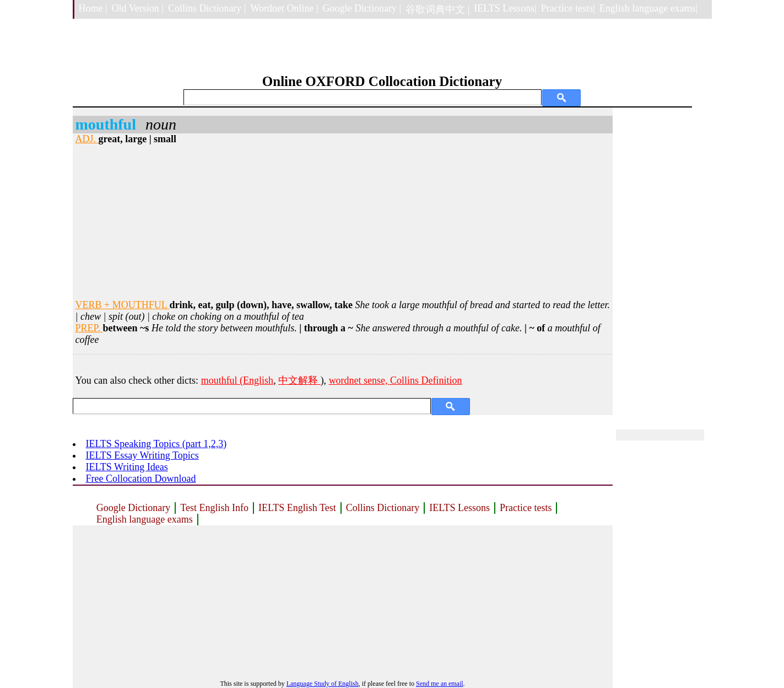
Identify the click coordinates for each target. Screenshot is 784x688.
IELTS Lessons (459, 508)
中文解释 (299, 380)
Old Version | (138, 8)
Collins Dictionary (383, 508)
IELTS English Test (297, 508)
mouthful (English (237, 380)
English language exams (145, 519)
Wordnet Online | (284, 8)
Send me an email (440, 684)
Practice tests (526, 508)
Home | (93, 8)
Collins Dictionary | (207, 8)
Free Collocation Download (141, 479)
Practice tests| (568, 8)
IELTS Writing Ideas (127, 467)
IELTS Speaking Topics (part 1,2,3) (156, 444)
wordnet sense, (359, 380)
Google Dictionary (133, 508)
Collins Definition (426, 380)
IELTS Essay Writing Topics (142, 455)
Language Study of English (323, 684)
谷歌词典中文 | (437, 9)
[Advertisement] (343, 222)
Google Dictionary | (362, 8)
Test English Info (214, 508)
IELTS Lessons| (505, 8)
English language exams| (649, 8)
